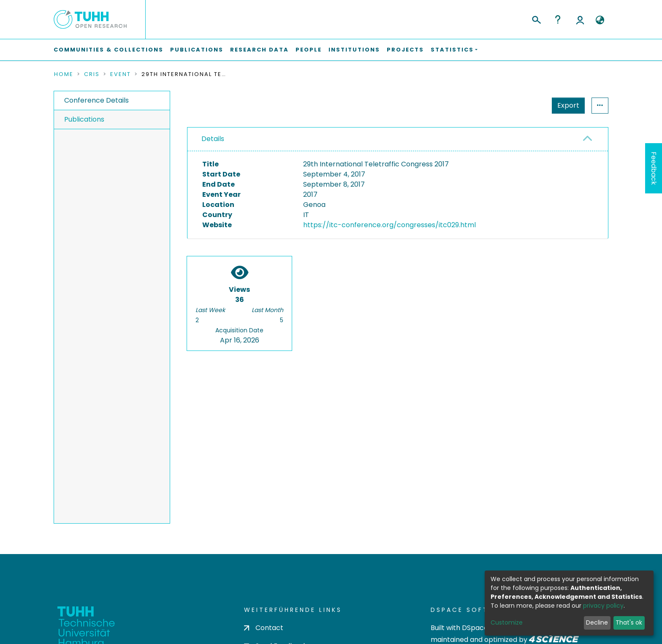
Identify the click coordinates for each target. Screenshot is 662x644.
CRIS (92, 74)
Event (121, 74)
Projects (405, 50)
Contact (264, 628)
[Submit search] (536, 19)
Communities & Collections (109, 50)
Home (64, 74)
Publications (197, 50)
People (309, 50)
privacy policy (603, 606)
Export (527, 105)
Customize (507, 622)
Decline (597, 622)
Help (558, 19)
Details (213, 139)
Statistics (566, 105)
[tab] (398, 139)
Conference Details (96, 100)
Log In (580, 19)
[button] (600, 20)
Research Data (259, 50)
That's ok (629, 622)
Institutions (354, 50)
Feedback (654, 168)
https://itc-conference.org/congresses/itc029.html (389, 225)
